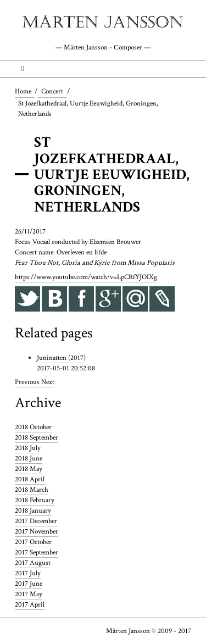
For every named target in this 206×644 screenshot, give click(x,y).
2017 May (29, 594)
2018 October (33, 427)
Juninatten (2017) (61, 358)
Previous (27, 382)
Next (48, 382)
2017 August (33, 563)
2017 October (33, 542)
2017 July (28, 573)
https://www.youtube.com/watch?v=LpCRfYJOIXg (86, 277)
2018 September (37, 437)
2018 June (29, 458)
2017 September (37, 552)
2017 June (29, 584)
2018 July (28, 448)
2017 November (37, 531)
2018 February (35, 500)
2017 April (30, 604)
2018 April (30, 479)
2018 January (33, 510)
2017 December (36, 521)
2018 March (32, 490)
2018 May (29, 469)
